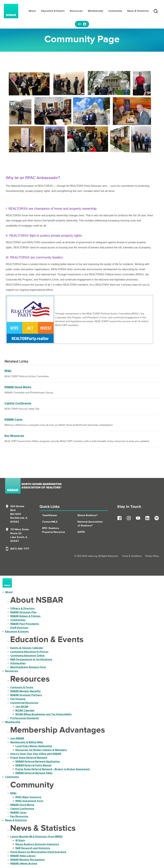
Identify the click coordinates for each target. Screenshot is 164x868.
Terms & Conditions (132, 556)
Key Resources (14, 436)
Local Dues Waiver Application (34, 746)
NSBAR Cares (14, 420)
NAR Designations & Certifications (31, 659)
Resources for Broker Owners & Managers (41, 750)
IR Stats (20, 840)
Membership (96, 11)
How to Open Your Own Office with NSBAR (36, 754)
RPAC (8, 371)
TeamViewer (50, 515)
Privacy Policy (152, 556)
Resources (76, 11)
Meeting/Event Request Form (28, 667)
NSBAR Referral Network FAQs (34, 773)
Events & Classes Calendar (27, 648)
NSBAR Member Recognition (27, 860)
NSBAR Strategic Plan (23, 612)
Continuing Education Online (27, 656)
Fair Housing (18, 699)
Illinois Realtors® (88, 515)
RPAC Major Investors (28, 797)
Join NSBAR (17, 738)
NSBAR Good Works (18, 387)
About (32, 11)
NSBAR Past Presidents (25, 624)
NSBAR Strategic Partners (26, 695)
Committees (18, 620)
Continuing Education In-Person (29, 652)
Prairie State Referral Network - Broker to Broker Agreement (53, 769)
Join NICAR (22, 707)
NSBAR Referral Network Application (38, 761)
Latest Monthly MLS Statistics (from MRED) (37, 837)
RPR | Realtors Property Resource (54, 530)
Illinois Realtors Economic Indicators (37, 844)
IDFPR (81, 532)
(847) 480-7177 (20, 549)
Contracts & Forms (22, 687)
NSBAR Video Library (23, 856)
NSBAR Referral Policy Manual (33, 765)
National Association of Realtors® (90, 524)
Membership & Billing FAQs (27, 742)
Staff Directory (19, 628)
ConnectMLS (50, 522)
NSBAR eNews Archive (24, 864)
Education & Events (53, 11)
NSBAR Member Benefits (25, 691)
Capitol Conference (18, 403)
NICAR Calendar (25, 710)
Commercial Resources (24, 703)
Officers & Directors (23, 608)
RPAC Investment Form (29, 801)
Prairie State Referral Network (29, 758)
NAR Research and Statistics (33, 848)
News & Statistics (138, 11)
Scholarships (18, 663)
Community (115, 11)
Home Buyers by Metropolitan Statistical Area (38, 852)
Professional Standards (25, 718)
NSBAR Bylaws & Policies (25, 616)
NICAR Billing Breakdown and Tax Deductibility (43, 714)
